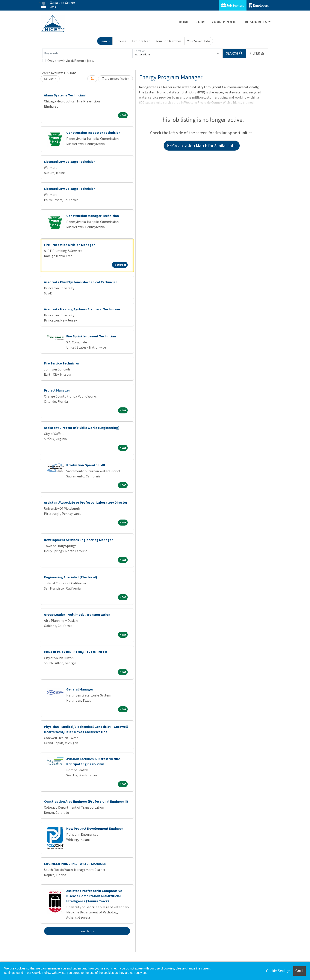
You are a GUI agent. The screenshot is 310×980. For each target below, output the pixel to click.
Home (184, 22)
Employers (259, 5)
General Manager (80, 689)
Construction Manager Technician (93, 216)
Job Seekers (233, 5)
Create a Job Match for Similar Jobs (202, 146)
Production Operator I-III (86, 465)
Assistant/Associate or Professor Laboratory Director (86, 502)
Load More (87, 931)
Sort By (49, 79)
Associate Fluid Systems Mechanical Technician (81, 282)
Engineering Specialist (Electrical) (71, 577)
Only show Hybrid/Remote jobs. (71, 61)
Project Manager (57, 390)
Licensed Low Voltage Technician (70, 162)
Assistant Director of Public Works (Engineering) (82, 428)
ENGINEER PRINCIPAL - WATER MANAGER (75, 864)
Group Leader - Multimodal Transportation (77, 614)
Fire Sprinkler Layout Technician (91, 336)
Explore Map (141, 41)
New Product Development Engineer (95, 828)
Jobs (201, 22)
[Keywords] (87, 53)
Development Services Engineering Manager (78, 540)
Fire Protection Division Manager (69, 245)
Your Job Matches (169, 41)
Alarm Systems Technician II (66, 95)
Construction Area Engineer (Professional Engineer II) (86, 801)
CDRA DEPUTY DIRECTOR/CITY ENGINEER (76, 652)
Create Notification (115, 79)
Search (105, 41)
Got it (299, 971)
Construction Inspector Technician (93, 133)
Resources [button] (256, 22)
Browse (121, 41)
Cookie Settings (278, 971)
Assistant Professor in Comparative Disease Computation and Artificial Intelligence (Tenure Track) (94, 896)
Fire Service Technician (62, 363)
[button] (257, 53)
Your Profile (225, 22)
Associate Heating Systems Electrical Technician (82, 309)
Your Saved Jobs (199, 41)
